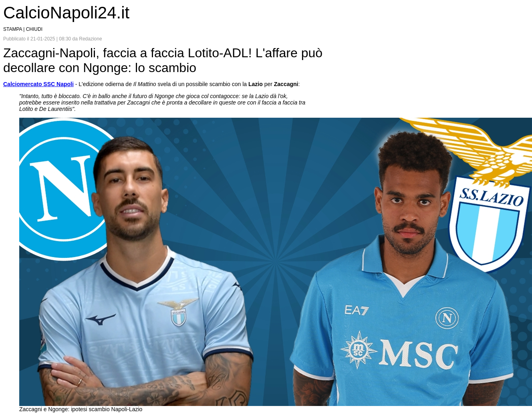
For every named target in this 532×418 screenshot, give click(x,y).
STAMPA (13, 29)
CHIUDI (34, 29)
